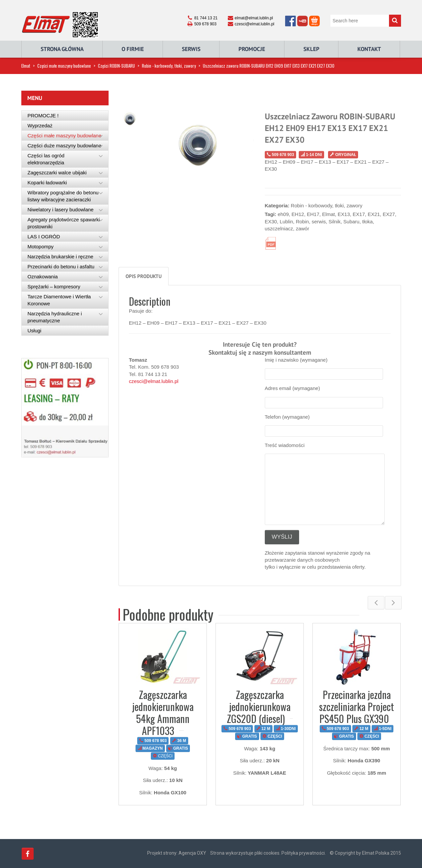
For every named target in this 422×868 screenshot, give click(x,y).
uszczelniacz (279, 228)
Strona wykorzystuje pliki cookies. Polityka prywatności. (268, 853)
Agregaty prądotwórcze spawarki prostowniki (64, 223)
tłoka (368, 221)
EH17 (313, 214)
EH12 (298, 214)
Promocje (252, 49)
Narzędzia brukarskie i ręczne (61, 256)
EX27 (389, 214)
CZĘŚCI (163, 756)
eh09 (283, 214)
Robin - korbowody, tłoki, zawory (169, 66)
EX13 (344, 214)
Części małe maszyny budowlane (64, 66)
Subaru (351, 221)
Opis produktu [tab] (144, 276)
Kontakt (369, 49)
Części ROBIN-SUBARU (116, 66)
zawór (302, 228)
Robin (302, 221)
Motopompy (41, 246)
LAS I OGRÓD (44, 236)
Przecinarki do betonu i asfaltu (61, 266)
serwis (319, 221)
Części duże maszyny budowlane (65, 145)
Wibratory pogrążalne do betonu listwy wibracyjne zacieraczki (63, 196)
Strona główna (62, 49)
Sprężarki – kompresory (54, 286)
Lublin (286, 221)
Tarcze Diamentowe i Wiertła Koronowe (59, 300)
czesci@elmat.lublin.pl (154, 381)
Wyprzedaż (40, 125)
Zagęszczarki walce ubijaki (57, 172)
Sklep (311, 49)
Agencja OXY (192, 853)
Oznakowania (43, 276)
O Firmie (133, 49)
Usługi (35, 330)
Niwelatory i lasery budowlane (61, 209)
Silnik (335, 221)
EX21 (374, 214)
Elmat (26, 66)
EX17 (359, 214)
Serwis (191, 49)
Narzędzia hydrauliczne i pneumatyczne (55, 317)
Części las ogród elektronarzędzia (46, 159)
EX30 (271, 221)
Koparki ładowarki (47, 182)
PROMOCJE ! (43, 115)
